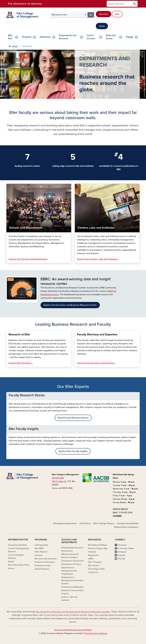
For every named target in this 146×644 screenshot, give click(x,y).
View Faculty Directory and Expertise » (96, 363)
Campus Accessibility (128, 523)
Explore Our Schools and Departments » (28, 259)
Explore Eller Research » (21, 363)
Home (15, 46)
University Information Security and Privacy (73, 630)
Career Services (91, 37)
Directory (104, 14)
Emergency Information (65, 523)
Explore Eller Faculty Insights (73, 451)
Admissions (45, 37)
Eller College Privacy (104, 523)
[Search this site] (119, 4)
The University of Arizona (96, 633)
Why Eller (10, 37)
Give (117, 14)
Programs (27, 37)
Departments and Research (68, 37)
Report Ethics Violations (126, 527)
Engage (130, 37)
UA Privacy (85, 523)
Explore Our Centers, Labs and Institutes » (98, 259)
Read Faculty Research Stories (73, 418)
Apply (102, 26)
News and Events (111, 37)
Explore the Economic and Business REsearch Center (70, 305)
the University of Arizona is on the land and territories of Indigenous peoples (73, 612)
